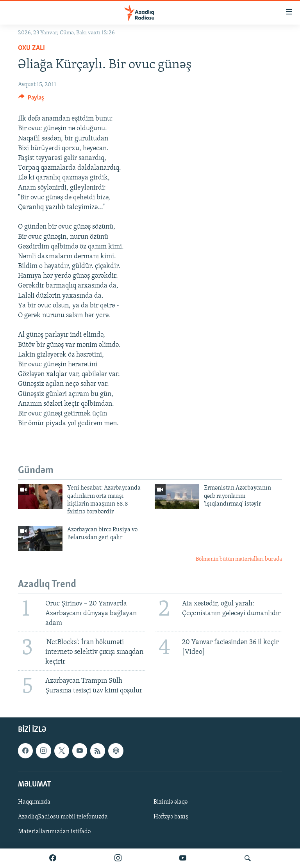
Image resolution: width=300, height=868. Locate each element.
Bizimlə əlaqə (171, 802)
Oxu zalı (31, 48)
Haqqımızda (34, 802)
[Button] (31, 99)
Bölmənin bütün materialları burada (239, 559)
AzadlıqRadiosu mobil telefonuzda (63, 817)
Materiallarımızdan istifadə (54, 832)
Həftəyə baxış (171, 817)
